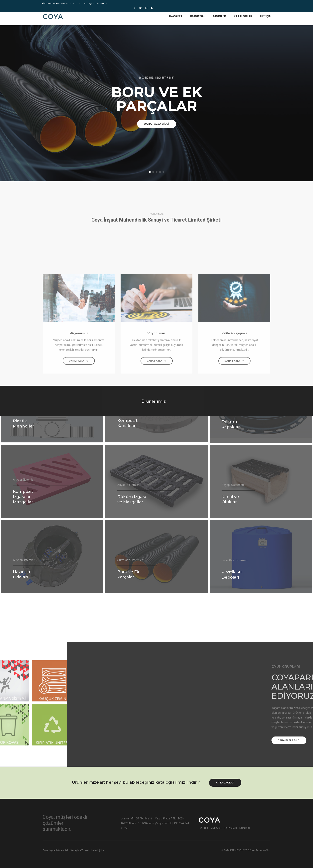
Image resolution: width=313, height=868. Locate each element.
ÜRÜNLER (218, 14)
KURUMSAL (197, 14)
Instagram (230, 828)
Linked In (245, 828)
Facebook (216, 828)
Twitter (203, 828)
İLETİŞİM (265, 14)
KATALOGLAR (242, 14)
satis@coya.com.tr (94, 3)
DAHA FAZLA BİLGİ (157, 124)
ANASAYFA (174, 14)
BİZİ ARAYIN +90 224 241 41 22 (60, 3)
